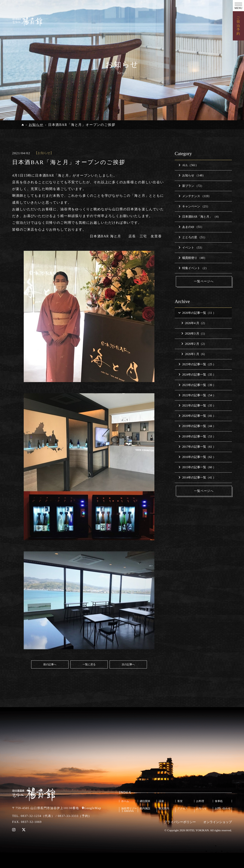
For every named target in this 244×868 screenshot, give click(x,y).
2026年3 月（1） (194, 333)
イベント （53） (191, 248)
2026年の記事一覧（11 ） (197, 313)
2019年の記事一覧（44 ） (197, 426)
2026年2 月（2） (194, 344)
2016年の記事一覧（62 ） (197, 457)
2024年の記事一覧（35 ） (197, 375)
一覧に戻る (89, 664)
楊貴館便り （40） (193, 258)
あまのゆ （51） (191, 227)
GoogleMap (93, 808)
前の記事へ (50, 664)
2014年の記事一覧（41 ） (197, 478)
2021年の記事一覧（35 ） (197, 405)
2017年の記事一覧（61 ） (197, 447)
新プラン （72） (191, 186)
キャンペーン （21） (194, 206)
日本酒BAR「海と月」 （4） (199, 217)
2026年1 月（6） (194, 354)
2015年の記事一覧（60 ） (197, 467)
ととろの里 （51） (193, 237)
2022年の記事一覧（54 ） (197, 395)
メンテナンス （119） (195, 196)
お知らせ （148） (192, 175)
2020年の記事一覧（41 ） (197, 416)
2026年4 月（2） (194, 323)
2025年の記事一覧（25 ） (197, 364)
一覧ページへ (204, 281)
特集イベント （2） (193, 268)
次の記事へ (128, 664)
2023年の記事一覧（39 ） (197, 385)
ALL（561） (189, 165)
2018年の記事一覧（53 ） (197, 436)
